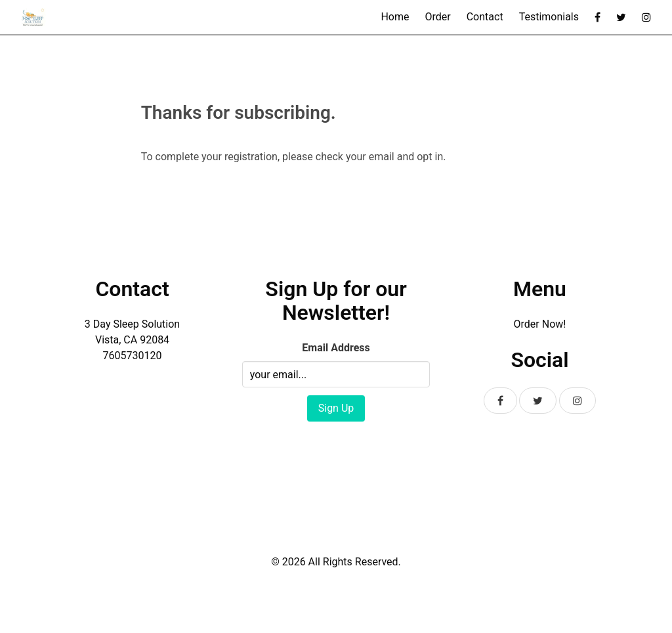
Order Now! (540, 324)
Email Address (336, 348)
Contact (485, 17)
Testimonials (549, 17)
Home (395, 17)
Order (437, 17)
